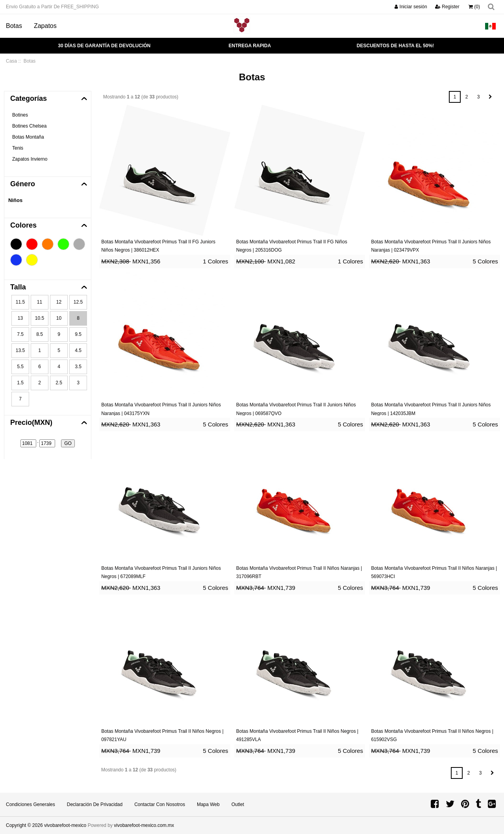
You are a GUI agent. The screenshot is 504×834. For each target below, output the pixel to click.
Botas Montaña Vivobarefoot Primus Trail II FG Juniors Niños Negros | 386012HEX (158, 246)
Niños (15, 200)
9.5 (78, 334)
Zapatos (45, 26)
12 (59, 302)
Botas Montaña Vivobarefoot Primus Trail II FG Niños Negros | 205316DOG (292, 246)
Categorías (29, 98)
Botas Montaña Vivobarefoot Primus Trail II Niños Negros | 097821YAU (162, 736)
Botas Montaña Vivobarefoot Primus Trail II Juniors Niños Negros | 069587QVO (296, 409)
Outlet (238, 804)
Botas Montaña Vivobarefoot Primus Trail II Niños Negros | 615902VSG (432, 736)
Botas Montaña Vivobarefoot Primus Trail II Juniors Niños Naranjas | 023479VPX (431, 246)
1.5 (20, 383)
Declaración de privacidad (95, 804)
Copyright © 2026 (25, 825)
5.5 (20, 367)
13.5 (20, 350)
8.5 (40, 334)
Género (23, 184)
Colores (23, 225)
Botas (14, 26)
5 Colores (485, 261)
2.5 (59, 383)
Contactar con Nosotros (160, 804)
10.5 (40, 318)
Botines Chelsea (29, 126)
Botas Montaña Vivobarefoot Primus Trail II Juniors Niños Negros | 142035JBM (431, 409)
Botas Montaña (28, 137)
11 (40, 302)
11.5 (20, 302)
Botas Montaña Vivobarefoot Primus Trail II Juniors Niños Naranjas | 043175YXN (161, 409)
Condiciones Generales (31, 804)
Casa (11, 61)
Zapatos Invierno (30, 159)
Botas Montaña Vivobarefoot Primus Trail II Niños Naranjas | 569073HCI (434, 573)
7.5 (20, 334)
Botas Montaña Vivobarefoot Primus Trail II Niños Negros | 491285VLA (297, 736)
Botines (20, 115)
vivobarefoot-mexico (65, 825)
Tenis (18, 148)
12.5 (78, 302)
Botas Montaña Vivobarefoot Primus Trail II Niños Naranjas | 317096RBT (299, 573)
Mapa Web (208, 804)
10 (59, 318)
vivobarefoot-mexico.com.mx (144, 825)
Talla (18, 287)
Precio (31, 423)
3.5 (78, 367)
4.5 (78, 350)
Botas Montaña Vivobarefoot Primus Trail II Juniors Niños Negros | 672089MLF (161, 573)
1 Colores (215, 261)
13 (20, 318)
